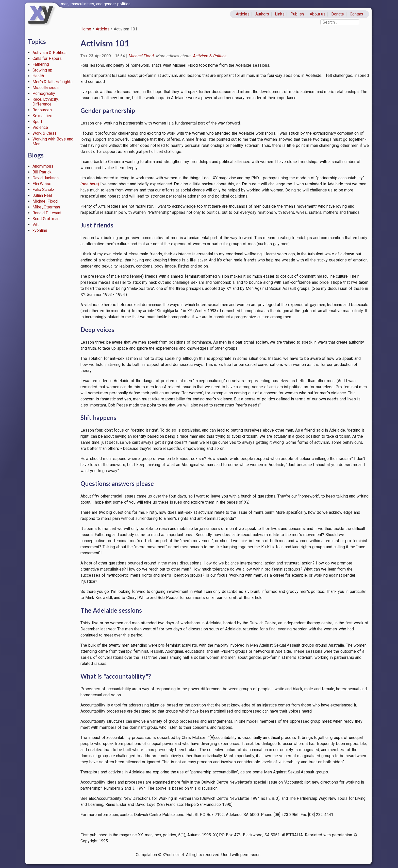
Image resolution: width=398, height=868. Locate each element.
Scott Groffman (46, 219)
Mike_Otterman (46, 207)
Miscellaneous (46, 88)
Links (280, 14)
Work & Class (45, 133)
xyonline (40, 230)
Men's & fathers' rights (53, 82)
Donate (338, 14)
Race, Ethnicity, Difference (46, 102)
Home (86, 29)
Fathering (41, 64)
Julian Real (42, 195)
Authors (262, 14)
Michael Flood (45, 201)
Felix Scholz (44, 190)
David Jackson (46, 178)
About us (318, 14)
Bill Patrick (42, 172)
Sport (37, 122)
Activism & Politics (50, 53)
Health (38, 76)
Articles (243, 14)
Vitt (36, 225)
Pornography (44, 93)
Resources (42, 110)
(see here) (90, 184)
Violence (40, 127)
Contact (356, 14)
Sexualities (42, 116)
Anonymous (43, 166)
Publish (297, 14)
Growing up (43, 70)
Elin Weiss (42, 184)
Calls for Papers (47, 58)
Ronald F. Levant (47, 213)
